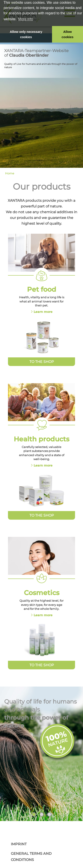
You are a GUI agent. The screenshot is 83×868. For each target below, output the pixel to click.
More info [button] (26, 19)
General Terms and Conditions (31, 857)
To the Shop (42, 362)
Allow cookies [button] (68, 34)
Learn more (43, 312)
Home (10, 173)
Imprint (19, 844)
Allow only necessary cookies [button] (26, 34)
